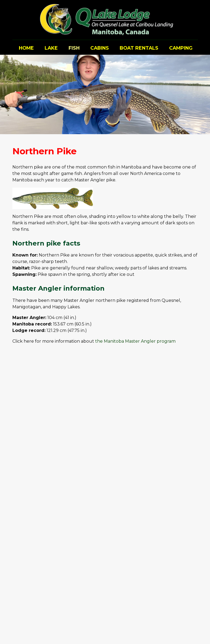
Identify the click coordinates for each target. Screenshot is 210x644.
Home (26, 48)
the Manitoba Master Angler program (135, 341)
